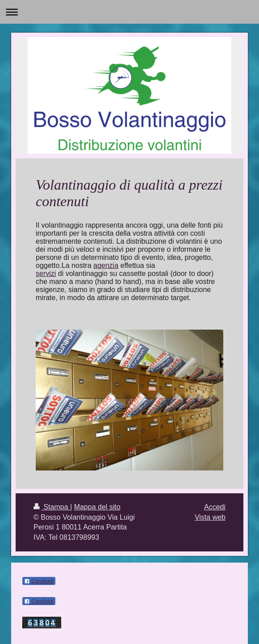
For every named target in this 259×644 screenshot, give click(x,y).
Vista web (210, 517)
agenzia (106, 265)
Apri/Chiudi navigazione (129, 12)
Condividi (39, 581)
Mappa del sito (97, 507)
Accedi (215, 507)
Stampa (52, 507)
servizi (46, 273)
